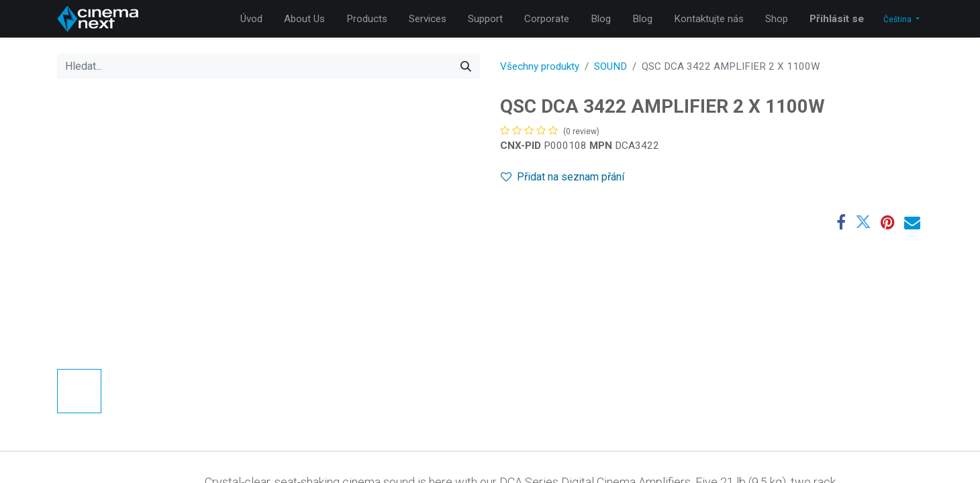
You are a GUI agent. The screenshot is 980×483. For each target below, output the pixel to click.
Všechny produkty (540, 66)
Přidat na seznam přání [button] (562, 177)
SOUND (610, 66)
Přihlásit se (837, 19)
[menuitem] (251, 19)
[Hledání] (466, 66)
